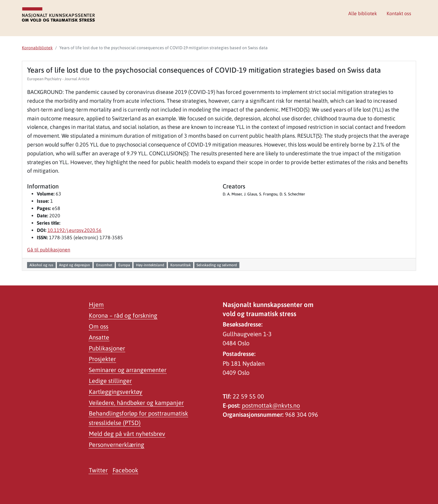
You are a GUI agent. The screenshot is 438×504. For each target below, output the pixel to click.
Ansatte (99, 337)
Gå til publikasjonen (49, 250)
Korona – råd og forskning (123, 315)
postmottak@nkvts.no (271, 405)
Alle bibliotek (363, 13)
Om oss (99, 326)
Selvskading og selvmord (217, 265)
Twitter (98, 470)
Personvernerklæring (116, 445)
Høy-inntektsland (150, 265)
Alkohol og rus (41, 265)
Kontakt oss (399, 13)
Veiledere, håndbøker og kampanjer (136, 403)
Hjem (96, 304)
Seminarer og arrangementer (128, 370)
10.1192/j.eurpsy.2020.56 (75, 230)
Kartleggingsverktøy (116, 392)
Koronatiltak (181, 265)
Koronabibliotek (37, 48)
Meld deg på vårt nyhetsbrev (127, 434)
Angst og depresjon (75, 265)
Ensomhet (104, 265)
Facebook (125, 470)
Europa (124, 265)
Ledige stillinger (110, 381)
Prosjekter (102, 359)
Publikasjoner (107, 348)
